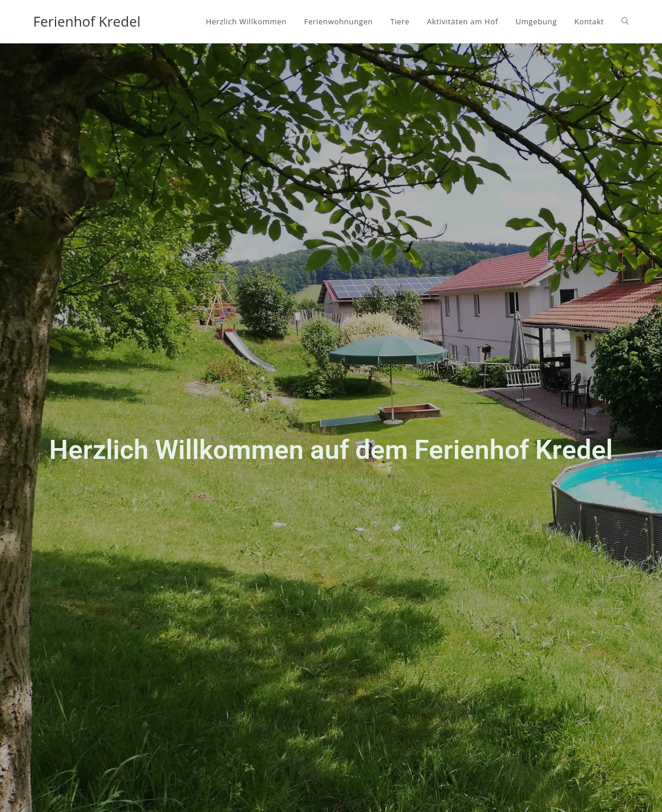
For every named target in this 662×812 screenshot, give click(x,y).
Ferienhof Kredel (87, 21)
